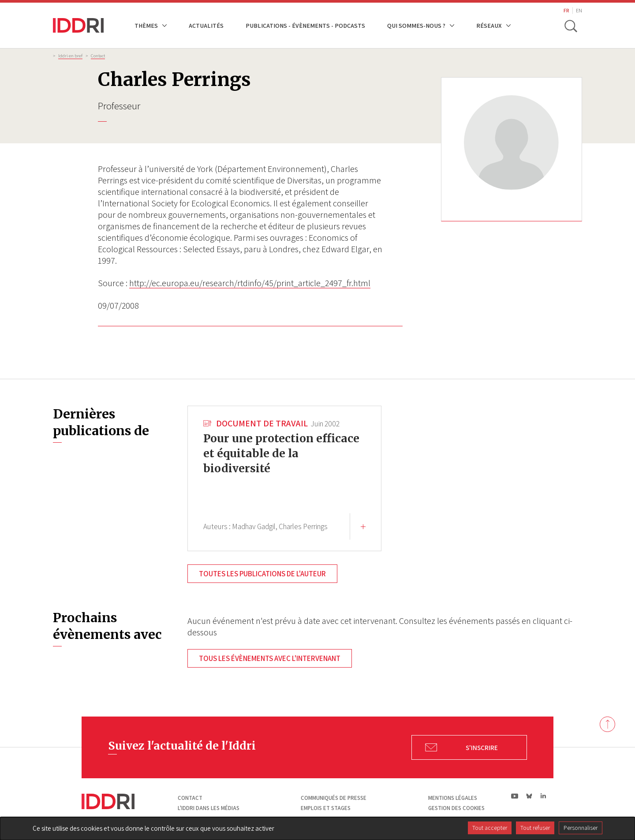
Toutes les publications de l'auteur (262, 574)
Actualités (206, 25)
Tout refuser (535, 828)
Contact (98, 56)
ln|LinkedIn (543, 796)
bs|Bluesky (529, 796)
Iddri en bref (70, 56)
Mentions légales (453, 798)
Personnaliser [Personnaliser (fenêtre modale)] (581, 828)
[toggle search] (570, 26)
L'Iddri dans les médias (209, 808)
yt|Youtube (515, 796)
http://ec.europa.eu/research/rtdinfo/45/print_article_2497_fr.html (250, 283)
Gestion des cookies (456, 808)
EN (579, 10)
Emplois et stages (326, 808)
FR (566, 10)
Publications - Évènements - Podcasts (305, 25)
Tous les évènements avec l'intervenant (270, 658)
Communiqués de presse (334, 798)
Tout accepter (490, 828)
